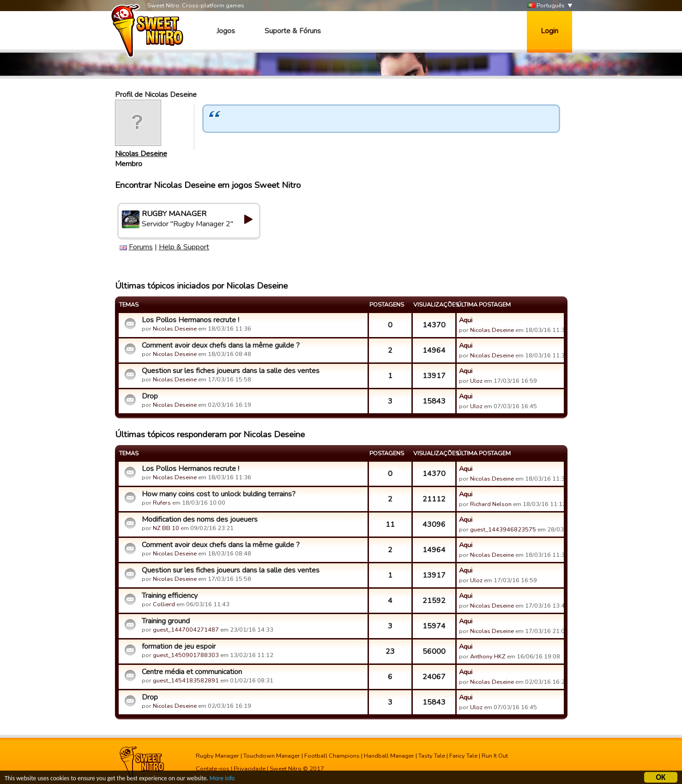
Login (549, 31)
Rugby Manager (217, 756)
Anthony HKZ (488, 657)
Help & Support (184, 247)
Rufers (162, 503)
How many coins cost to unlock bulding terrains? (219, 494)
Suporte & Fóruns (293, 31)
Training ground (166, 621)
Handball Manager (389, 756)
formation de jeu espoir (179, 646)
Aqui (466, 320)
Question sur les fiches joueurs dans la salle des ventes (231, 371)
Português (546, 6)
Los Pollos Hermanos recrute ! (190, 320)
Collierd (164, 604)
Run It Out (495, 756)
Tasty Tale (432, 756)
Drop (150, 396)
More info (222, 780)
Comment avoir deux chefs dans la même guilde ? (221, 345)
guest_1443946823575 (503, 530)
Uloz (476, 381)
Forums (141, 247)
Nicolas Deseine (141, 154)
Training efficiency (170, 596)
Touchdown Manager (272, 756)
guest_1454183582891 (186, 681)
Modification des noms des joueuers (200, 519)
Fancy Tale (463, 756)
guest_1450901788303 (186, 655)
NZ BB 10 (166, 528)
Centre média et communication (192, 672)
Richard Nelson (491, 504)
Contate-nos (213, 769)
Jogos (226, 31)
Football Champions (332, 756)
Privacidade (250, 769)
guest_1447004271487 (186, 630)
